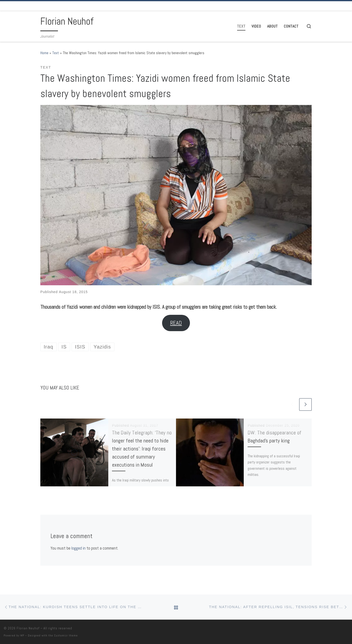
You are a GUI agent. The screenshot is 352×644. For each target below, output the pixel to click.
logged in (78, 548)
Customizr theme (66, 635)
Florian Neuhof (28, 628)
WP (22, 635)
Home (44, 53)
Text (56, 53)
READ (176, 323)
